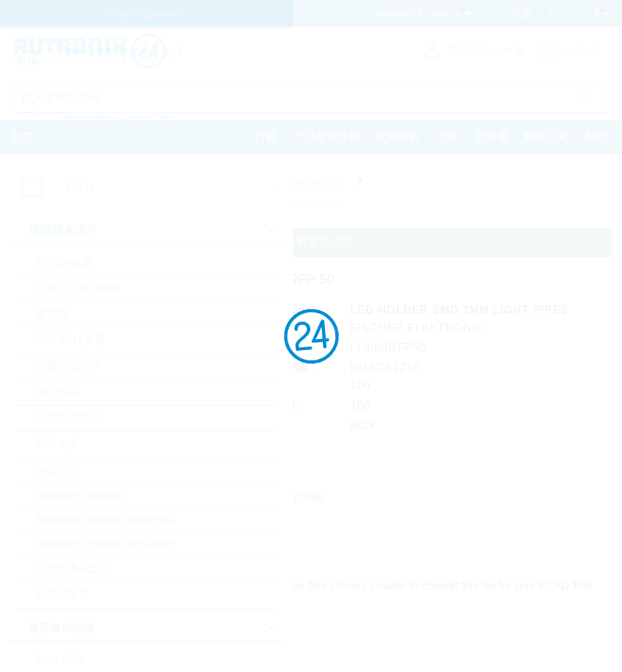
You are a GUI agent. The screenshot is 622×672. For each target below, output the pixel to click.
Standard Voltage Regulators (105, 544)
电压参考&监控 (72, 568)
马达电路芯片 (68, 418)
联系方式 (546, 137)
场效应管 (57, 470)
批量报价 (398, 137)
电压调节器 (63, 595)
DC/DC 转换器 (70, 339)
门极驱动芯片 (68, 366)
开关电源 (57, 444)
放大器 (52, 313)
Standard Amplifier (80, 496)
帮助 (596, 137)
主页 (21, 137)
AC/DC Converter (78, 289)
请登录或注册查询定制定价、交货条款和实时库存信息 (220, 242)
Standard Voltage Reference (104, 520)
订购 (266, 137)
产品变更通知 (326, 137)
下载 (447, 137)
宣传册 (491, 137)
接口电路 (57, 392)
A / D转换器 (64, 263)
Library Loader (368, 586)
